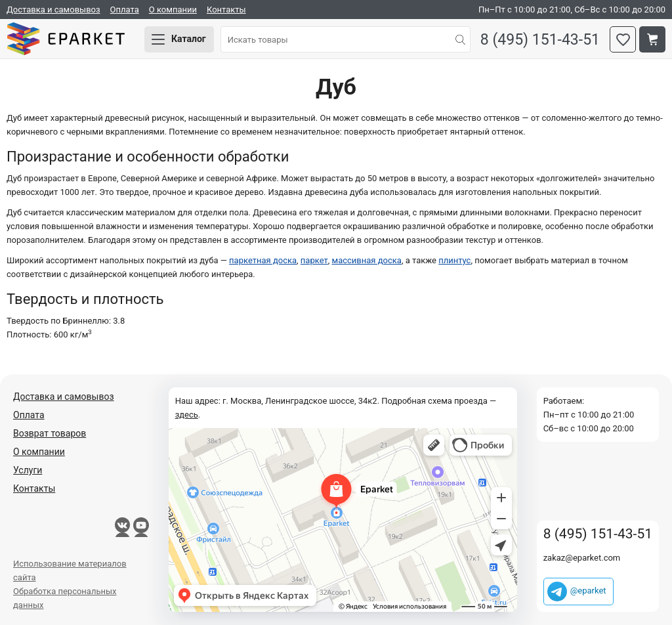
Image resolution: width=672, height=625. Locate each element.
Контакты (226, 10)
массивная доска (367, 260)
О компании (173, 10)
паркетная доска (263, 260)
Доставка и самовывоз (53, 10)
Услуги (28, 470)
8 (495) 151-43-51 (540, 40)
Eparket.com (66, 39)
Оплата (125, 10)
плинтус (454, 260)
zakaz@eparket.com (582, 558)
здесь (187, 415)
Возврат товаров (50, 433)
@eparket (588, 591)
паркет (314, 260)
